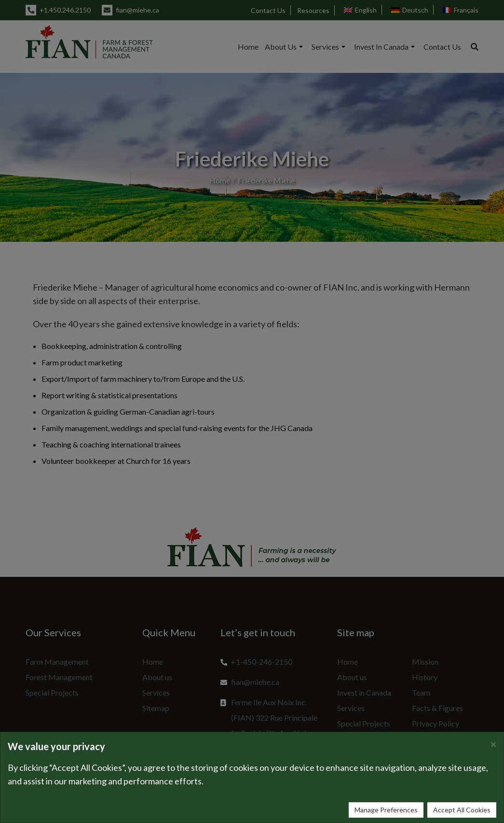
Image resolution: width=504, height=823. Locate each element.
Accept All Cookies (462, 810)
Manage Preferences (386, 810)
